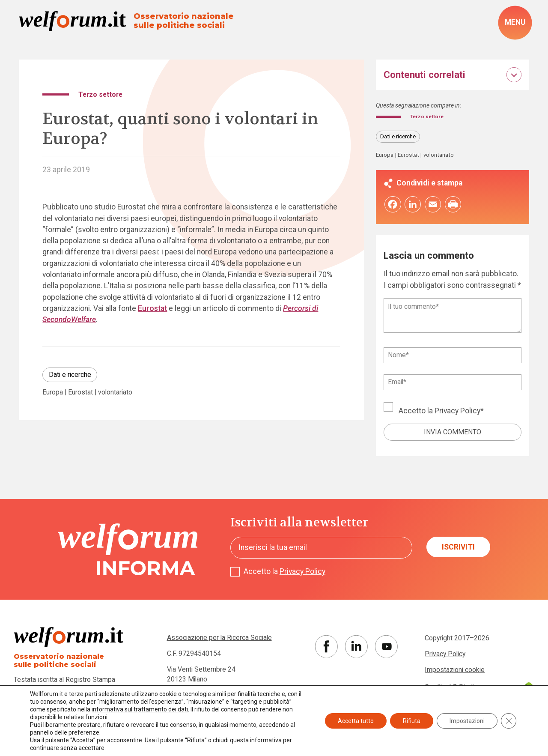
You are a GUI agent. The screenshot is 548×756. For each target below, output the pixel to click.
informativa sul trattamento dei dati (140, 709)
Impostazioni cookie (455, 671)
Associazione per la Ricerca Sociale (219, 640)
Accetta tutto (356, 721)
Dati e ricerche (70, 375)
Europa (53, 392)
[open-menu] (515, 22)
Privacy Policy (457, 412)
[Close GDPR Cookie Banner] (509, 721)
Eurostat (152, 308)
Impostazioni (467, 721)
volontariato (115, 392)
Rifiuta (412, 721)
